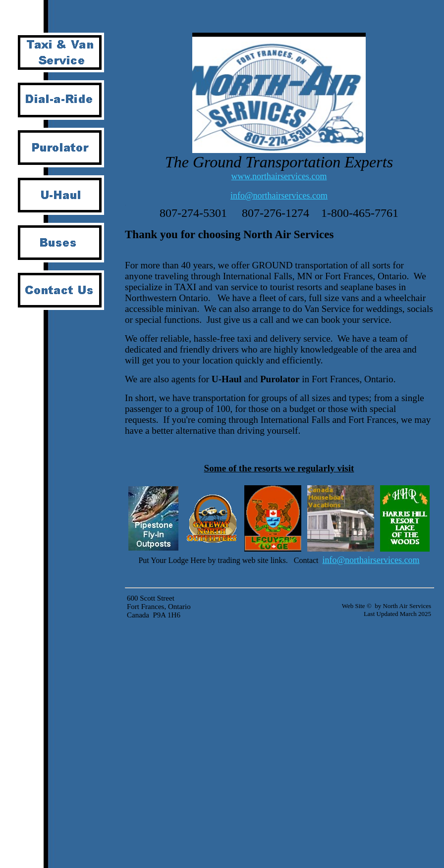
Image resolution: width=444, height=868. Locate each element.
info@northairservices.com (279, 196)
